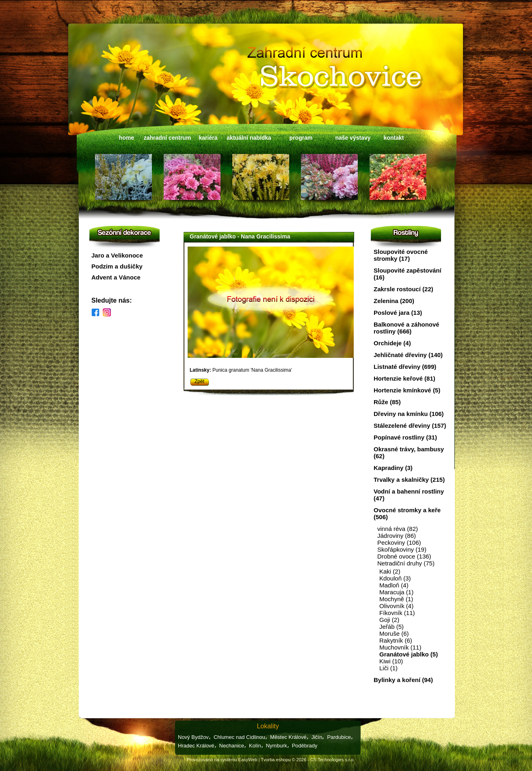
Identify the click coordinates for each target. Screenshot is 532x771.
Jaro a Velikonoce (117, 255)
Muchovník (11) (400, 647)
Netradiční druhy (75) (406, 563)
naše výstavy (353, 138)
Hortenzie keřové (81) (404, 378)
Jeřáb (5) (391, 627)
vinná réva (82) (398, 529)
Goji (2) (389, 620)
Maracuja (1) (396, 592)
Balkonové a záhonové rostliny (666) (407, 328)
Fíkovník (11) (397, 613)
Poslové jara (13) (398, 313)
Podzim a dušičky (117, 266)
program (301, 138)
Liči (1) (388, 668)
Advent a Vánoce (116, 277)
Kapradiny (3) (393, 468)
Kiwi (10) (391, 661)
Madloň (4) (394, 585)
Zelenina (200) (394, 301)
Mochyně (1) (396, 599)
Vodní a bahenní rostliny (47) (409, 495)
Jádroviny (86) (397, 536)
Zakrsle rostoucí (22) (403, 289)
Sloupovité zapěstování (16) (408, 274)
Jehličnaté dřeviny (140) (408, 355)
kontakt (394, 138)
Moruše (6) (394, 633)
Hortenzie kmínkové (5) (407, 390)
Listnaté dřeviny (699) (405, 367)
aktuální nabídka (249, 138)
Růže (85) (387, 402)
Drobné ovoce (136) (404, 556)
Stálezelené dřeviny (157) (410, 426)
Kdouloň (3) (395, 578)
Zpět (199, 381)
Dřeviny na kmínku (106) (409, 414)
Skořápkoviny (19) (402, 549)
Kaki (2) (390, 571)
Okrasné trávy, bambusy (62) (409, 453)
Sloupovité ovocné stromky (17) (401, 255)
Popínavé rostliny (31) (405, 437)
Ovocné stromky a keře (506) (407, 513)
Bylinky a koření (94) (403, 680)
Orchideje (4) (392, 343)
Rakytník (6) (396, 640)
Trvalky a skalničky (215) (409, 480)
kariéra (208, 138)
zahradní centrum (168, 138)
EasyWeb (248, 760)
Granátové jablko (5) (409, 654)
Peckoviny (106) (399, 543)
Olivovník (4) (396, 606)
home (127, 138)
